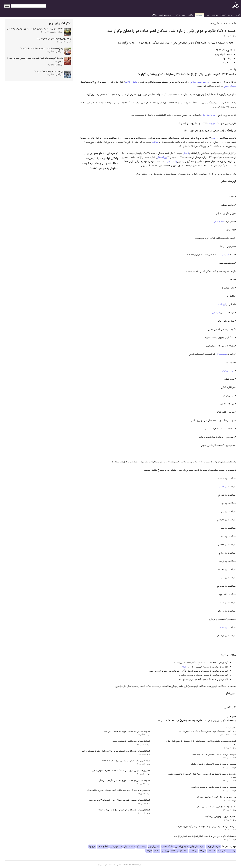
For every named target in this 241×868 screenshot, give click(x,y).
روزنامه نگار (162, 157)
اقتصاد (223, 15)
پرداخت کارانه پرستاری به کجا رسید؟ (49, 71)
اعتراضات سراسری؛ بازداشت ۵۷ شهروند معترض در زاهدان (214, 787)
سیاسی (231, 15)
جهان (208, 15)
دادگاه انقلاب (131, 82)
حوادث (191, 15)
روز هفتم (224, 627)
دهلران (185, 667)
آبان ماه (206, 82)
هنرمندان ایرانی (228, 371)
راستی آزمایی (171, 162)
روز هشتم (223, 487)
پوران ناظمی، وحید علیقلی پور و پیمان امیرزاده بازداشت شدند (126, 761)
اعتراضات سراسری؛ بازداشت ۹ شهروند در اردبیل (131, 741)
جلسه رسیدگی (196, 82)
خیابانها (155, 142)
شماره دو (225, 255)
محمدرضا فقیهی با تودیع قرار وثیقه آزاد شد (220, 817)
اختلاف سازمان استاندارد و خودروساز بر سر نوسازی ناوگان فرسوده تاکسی (35, 29)
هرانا (170, 721)
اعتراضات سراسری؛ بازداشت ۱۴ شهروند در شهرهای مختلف (214, 764)
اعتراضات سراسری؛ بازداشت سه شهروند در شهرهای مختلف (213, 754)
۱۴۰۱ (221, 24)
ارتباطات (222, 304)
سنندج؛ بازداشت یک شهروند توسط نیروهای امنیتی (216, 807)
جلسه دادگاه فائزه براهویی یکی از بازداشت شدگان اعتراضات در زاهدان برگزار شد (205, 721)
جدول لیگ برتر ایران (103, 865)
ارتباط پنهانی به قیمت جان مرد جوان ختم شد (54, 39)
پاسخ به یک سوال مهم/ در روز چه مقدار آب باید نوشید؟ (42, 48)
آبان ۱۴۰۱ (214, 24)
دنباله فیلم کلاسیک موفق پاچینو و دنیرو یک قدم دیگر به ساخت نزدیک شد (208, 731)
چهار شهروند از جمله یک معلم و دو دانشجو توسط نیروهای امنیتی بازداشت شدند (118, 790)
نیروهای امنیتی (230, 86)
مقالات (154, 15)
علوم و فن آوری (180, 15)
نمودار (186, 153)
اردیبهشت (212, 123)
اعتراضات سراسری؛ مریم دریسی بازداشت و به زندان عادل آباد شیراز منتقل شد (206, 827)
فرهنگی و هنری (165, 15)
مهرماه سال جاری (208, 115)
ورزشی (215, 15)
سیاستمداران (221, 354)
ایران (238, 15)
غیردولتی (216, 313)
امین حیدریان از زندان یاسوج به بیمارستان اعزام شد (216, 797)
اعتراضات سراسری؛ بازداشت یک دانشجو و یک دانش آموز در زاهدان (124, 810)
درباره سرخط (119, 865)
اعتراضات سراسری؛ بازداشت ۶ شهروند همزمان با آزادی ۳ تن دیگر (124, 781)
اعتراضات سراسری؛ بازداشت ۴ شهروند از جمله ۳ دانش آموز (127, 731)
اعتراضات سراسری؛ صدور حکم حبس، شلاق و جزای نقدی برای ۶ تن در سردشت (120, 800)
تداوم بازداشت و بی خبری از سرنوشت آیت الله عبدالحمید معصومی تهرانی (121, 771)
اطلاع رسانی (219, 222)
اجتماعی (200, 15)
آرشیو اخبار (230, 24)
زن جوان (215, 138)
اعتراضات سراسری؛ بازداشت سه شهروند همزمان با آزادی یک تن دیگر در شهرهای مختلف (116, 751)
